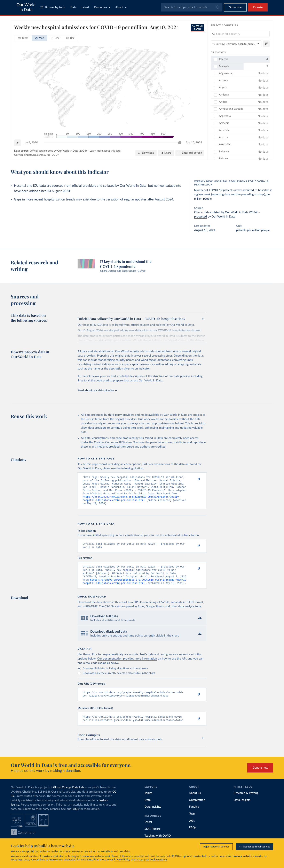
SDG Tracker (152, 838)
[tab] (23, 38)
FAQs (75, 818)
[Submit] (217, 7)
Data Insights (153, 815)
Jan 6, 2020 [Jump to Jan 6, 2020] (31, 143)
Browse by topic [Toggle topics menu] (53, 7)
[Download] (146, 153)
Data (73, 7)
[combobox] (192, 7)
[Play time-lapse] (17, 143)
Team (192, 822)
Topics (148, 802)
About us (195, 802)
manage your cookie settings (151, 860)
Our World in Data (26, 7)
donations (65, 851)
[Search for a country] (240, 34)
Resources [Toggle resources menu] (102, 7)
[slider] (180, 143)
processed (200, 217)
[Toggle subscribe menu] (235, 7)
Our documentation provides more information (127, 666)
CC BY (55, 155)
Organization (197, 809)
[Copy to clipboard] (195, 479)
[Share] (166, 153)
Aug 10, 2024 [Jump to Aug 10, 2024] (194, 143)
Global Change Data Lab (68, 796)
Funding (194, 815)
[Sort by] (236, 44)
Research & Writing (246, 802)
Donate (258, 7)
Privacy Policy (122, 860)
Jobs (192, 829)
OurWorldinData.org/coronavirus (32, 155)
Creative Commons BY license (113, 442)
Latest (85, 7)
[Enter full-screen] (190, 153)
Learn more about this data (105, 151)
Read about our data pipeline (97, 390)
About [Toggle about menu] (121, 7)
